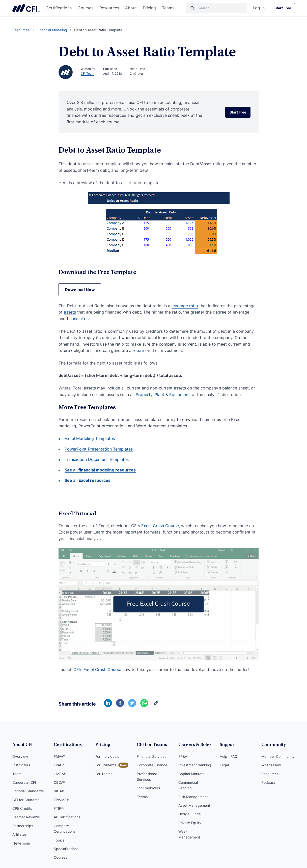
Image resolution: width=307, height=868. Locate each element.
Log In (259, 8)
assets (70, 312)
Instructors (21, 765)
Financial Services (151, 756)
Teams (168, 8)
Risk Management (193, 797)
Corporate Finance (152, 765)
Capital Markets (191, 774)
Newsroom (21, 843)
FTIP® (59, 808)
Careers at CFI (24, 782)
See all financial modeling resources (100, 470)
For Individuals (107, 756)
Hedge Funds (189, 814)
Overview (20, 756)
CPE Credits (22, 808)
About (131, 8)
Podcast (268, 782)
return (138, 350)
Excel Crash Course (160, 526)
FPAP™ (59, 765)
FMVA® (59, 756)
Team (17, 774)
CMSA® (60, 774)
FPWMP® (61, 800)
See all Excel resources (88, 480)
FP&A (183, 756)
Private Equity (190, 823)
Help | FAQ (229, 756)
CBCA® (60, 782)
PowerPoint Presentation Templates (99, 449)
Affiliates (19, 834)
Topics (59, 840)
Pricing (149, 8)
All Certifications (67, 817)
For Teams (104, 774)
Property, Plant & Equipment (163, 395)
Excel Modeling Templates (90, 438)
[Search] (216, 8)
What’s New (271, 765)
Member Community (278, 756)
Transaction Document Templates (97, 459)
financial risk (79, 319)
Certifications (59, 8)
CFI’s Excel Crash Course (97, 669)
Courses (86, 8)
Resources (109, 8)
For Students (106, 765)
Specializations (66, 849)
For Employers (148, 788)
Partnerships (23, 826)
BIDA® (59, 791)
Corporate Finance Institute (26, 8)
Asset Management (194, 805)
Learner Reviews (26, 817)
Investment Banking (195, 765)
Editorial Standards (28, 791)
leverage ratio (185, 306)
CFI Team (87, 74)
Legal (224, 765)
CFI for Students (26, 800)
